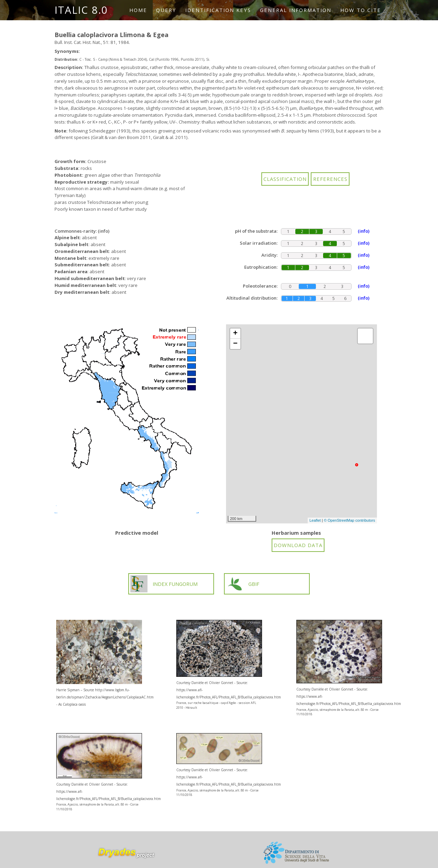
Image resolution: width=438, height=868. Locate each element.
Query (166, 10)
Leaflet (315, 520)
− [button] (235, 344)
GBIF (243, 584)
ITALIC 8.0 (81, 10)
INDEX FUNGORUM (164, 584)
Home (138, 10)
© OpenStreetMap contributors (349, 520)
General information (296, 10)
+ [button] (235, 334)
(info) (104, 231)
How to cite (361, 10)
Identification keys (218, 10)
